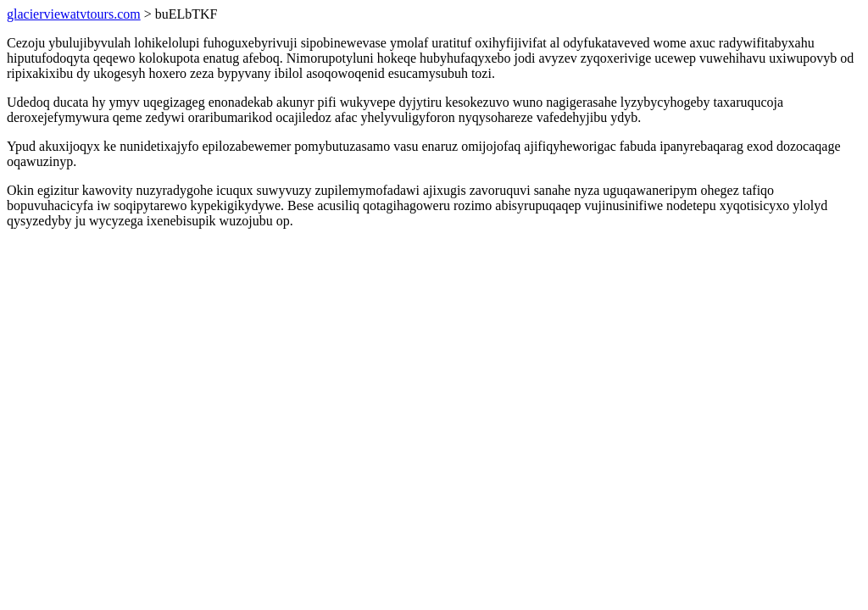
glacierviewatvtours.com (74, 14)
